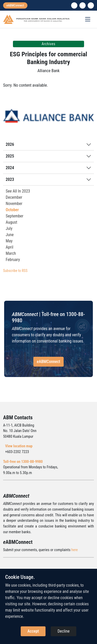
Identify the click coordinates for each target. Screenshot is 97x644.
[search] (91, 5)
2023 (10, 179)
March (11, 253)
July (9, 228)
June (10, 235)
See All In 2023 (18, 191)
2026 (10, 144)
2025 (10, 156)
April (9, 247)
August (12, 222)
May (9, 241)
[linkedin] (74, 5)
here (75, 550)
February (13, 260)
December (14, 197)
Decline (64, 631)
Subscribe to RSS (15, 271)
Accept (33, 631)
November (14, 204)
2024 (10, 168)
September (14, 216)
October (12, 210)
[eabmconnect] (15, 5)
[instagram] (83, 5)
